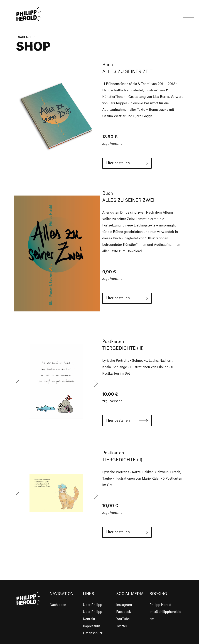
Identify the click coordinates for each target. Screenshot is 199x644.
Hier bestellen (118, 163)
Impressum (92, 626)
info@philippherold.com (165, 615)
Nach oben (58, 605)
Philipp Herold (160, 605)
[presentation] (18, 383)
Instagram (124, 605)
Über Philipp (93, 605)
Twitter (122, 626)
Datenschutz (93, 633)
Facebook (124, 612)
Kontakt (89, 619)
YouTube (123, 619)
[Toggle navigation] (188, 14)
